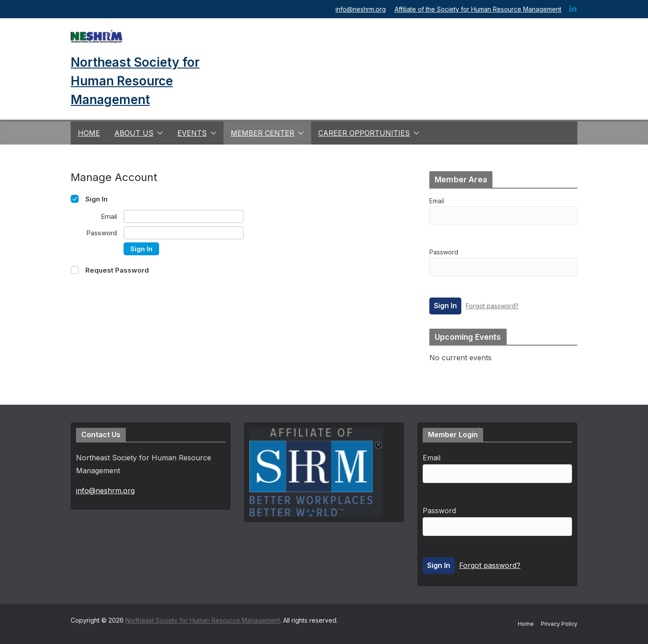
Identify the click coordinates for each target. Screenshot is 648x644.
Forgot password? (492, 306)
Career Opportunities (364, 133)
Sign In (141, 249)
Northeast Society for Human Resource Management (135, 81)
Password (444, 252)
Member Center (262, 133)
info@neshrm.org (361, 9)
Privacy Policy (559, 624)
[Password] (184, 233)
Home (89, 133)
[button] (158, 133)
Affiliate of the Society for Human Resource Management (478, 9)
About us (134, 133)
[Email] (184, 216)
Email (437, 201)
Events (192, 133)
